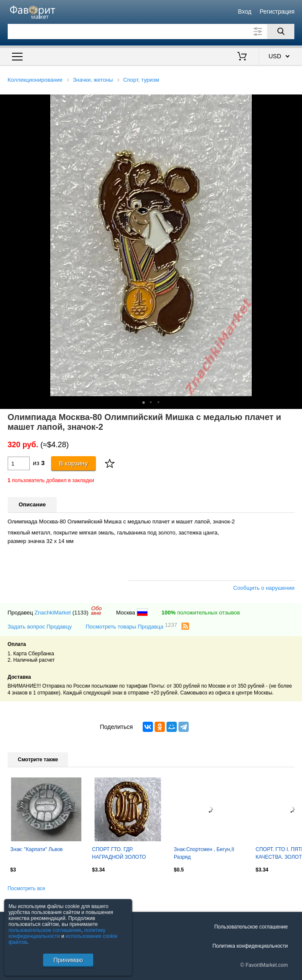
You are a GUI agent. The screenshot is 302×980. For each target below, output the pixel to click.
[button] (294, 102)
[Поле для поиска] (151, 31)
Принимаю (68, 960)
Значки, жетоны (93, 80)
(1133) (81, 613)
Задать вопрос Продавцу (40, 627)
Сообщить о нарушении (264, 588)
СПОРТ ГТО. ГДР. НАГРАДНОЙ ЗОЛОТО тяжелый (119, 854)
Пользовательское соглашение (251, 927)
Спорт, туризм (141, 80)
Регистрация (277, 11)
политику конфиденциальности (57, 933)
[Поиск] (281, 31)
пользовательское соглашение (45, 930)
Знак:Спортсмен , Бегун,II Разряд (204, 853)
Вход (245, 11)
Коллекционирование (35, 80)
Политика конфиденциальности (250, 946)
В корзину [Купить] (73, 463)
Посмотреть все (26, 889)
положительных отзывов (201, 613)
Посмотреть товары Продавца (131, 626)
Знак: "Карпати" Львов (36, 849)
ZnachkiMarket (53, 613)
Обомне (96, 611)
